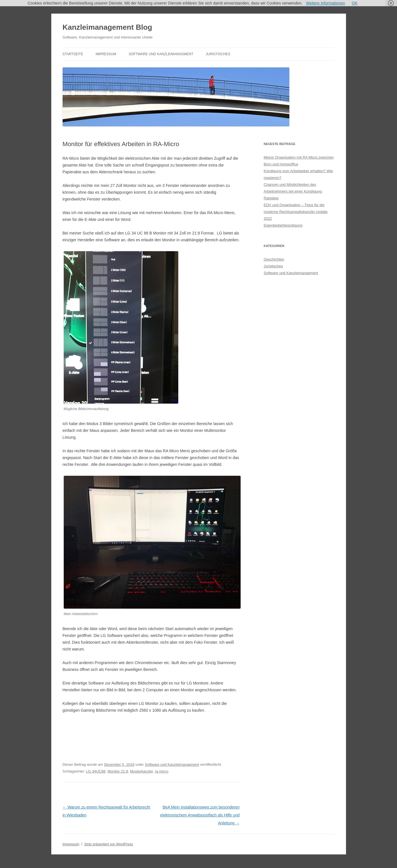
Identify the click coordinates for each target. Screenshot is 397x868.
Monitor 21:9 (118, 771)
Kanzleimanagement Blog (107, 27)
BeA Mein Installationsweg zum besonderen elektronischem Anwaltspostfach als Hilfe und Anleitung (200, 815)
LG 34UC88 (96, 771)
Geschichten (274, 259)
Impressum (106, 54)
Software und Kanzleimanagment (161, 54)
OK (354, 3)
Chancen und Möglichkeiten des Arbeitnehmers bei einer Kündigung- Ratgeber (293, 191)
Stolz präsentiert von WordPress (109, 844)
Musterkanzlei (141, 771)
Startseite (73, 54)
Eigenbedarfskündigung (283, 225)
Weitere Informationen (325, 3)
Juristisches (218, 54)
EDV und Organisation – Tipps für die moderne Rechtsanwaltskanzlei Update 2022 (296, 212)
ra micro (161, 771)
